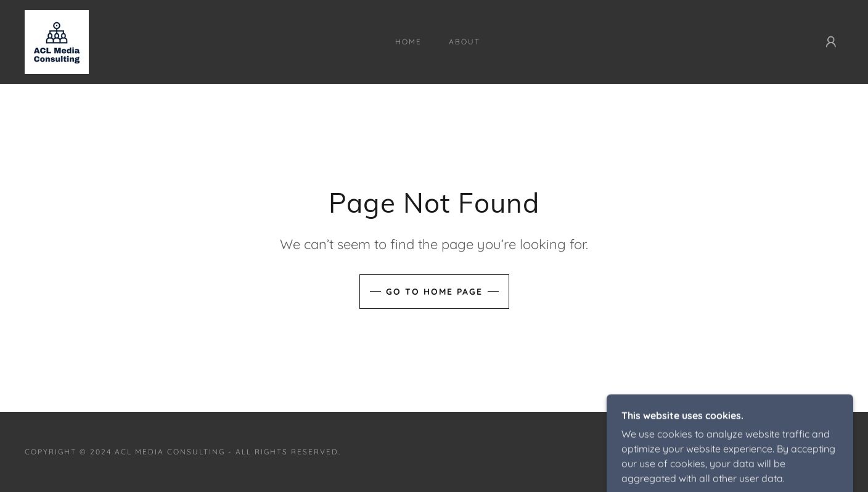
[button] (831, 42)
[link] (57, 41)
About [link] (465, 42)
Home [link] (408, 42)
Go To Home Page (434, 292)
